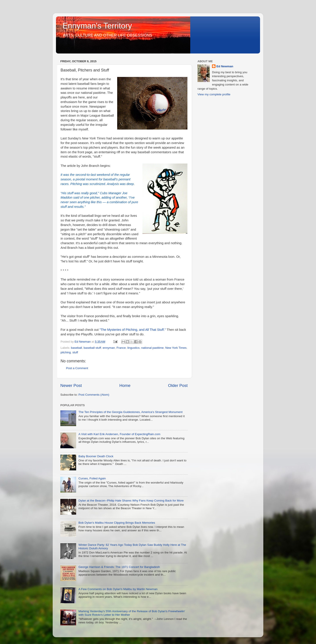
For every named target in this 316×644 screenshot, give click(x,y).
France (121, 348)
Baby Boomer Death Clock (96, 456)
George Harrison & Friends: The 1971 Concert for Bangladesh (119, 567)
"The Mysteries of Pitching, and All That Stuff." (133, 330)
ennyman (109, 348)
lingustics (134, 348)
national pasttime (153, 348)
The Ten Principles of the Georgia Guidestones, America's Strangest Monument (130, 412)
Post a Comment (77, 368)
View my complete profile (214, 94)
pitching (66, 352)
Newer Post (71, 385)
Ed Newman (225, 66)
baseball (76, 348)
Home (125, 385)
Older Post (178, 385)
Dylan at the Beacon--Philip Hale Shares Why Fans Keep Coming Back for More (131, 501)
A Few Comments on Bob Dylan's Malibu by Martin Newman (118, 589)
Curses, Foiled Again (92, 478)
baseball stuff (92, 348)
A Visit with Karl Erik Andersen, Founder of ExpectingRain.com (119, 434)
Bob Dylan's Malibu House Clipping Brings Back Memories (117, 523)
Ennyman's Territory (97, 26)
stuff (75, 352)
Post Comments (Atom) (94, 395)
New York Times (176, 348)
